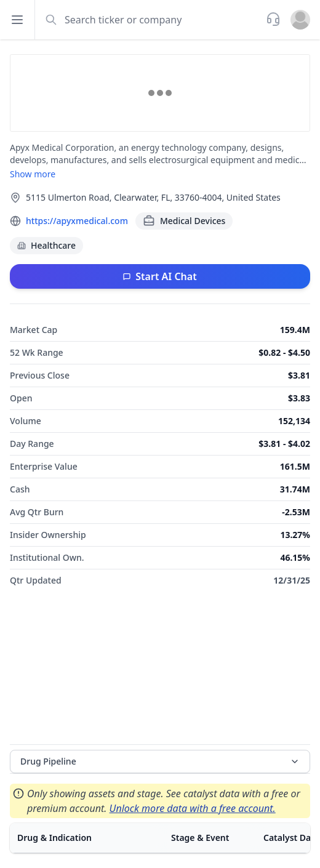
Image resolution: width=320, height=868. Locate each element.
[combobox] (149, 20)
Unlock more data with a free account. (193, 808)
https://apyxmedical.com (77, 221)
